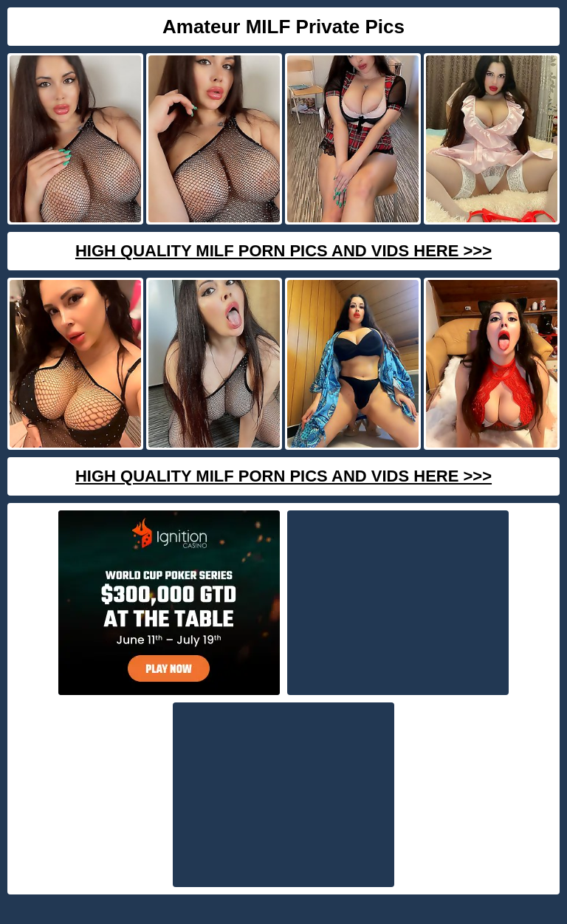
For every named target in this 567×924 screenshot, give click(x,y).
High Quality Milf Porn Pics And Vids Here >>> (283, 251)
